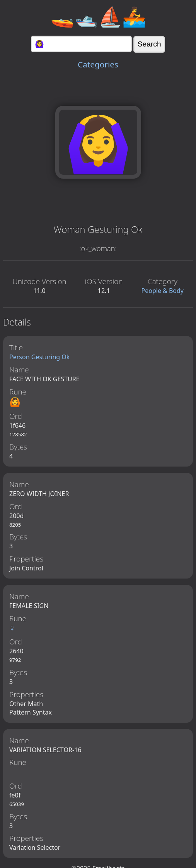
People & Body (163, 291)
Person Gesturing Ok (39, 357)
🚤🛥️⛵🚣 (98, 16)
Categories (98, 64)
